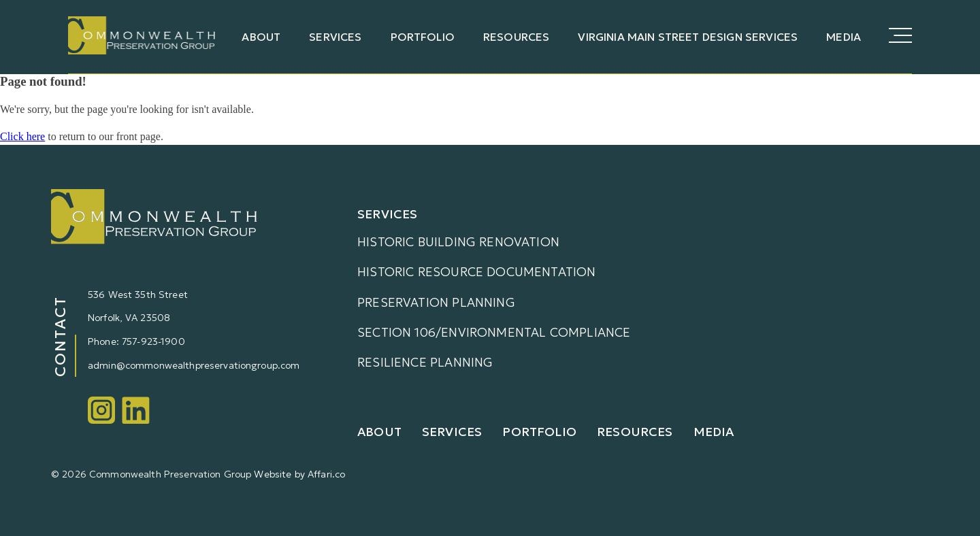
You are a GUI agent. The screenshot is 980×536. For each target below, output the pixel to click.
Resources (516, 37)
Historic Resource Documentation (477, 272)
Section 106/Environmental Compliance (494, 332)
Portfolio (423, 37)
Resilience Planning (425, 362)
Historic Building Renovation (458, 242)
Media (844, 37)
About (261, 37)
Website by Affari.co (299, 474)
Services (335, 37)
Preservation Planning (436, 302)
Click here (22, 136)
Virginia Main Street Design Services (688, 37)
